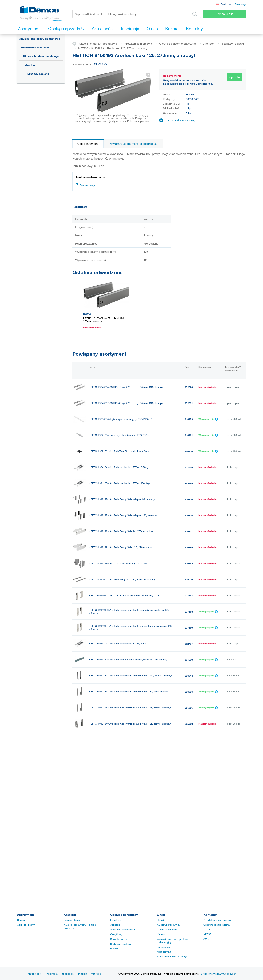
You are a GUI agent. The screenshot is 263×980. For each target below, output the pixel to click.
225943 (189, 756)
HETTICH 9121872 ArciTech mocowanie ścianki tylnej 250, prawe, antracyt (130, 676)
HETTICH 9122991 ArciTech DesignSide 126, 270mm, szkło (121, 547)
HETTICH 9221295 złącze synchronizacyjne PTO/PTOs (119, 435)
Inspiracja (52, 974)
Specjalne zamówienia (123, 929)
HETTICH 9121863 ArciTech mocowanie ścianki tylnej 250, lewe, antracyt (129, 852)
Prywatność (163, 947)
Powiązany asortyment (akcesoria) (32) (134, 144)
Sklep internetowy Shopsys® (218, 974)
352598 (189, 387)
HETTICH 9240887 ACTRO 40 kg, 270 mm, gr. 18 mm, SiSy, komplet (127, 403)
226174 (189, 515)
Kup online (235, 77)
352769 (189, 483)
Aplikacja (115, 925)
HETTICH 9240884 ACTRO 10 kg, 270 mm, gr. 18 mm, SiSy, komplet (127, 387)
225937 (189, 852)
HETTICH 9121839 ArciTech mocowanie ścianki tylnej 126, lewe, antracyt (129, 740)
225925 (189, 692)
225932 (189, 868)
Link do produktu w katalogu (180, 120)
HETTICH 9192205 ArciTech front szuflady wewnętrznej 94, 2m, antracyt (128, 660)
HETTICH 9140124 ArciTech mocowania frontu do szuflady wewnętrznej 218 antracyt (130, 627)
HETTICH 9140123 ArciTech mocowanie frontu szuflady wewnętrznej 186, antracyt (129, 611)
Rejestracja (241, 4)
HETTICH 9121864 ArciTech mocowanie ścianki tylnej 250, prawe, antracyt (130, 804)
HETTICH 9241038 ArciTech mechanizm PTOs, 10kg (117, 644)
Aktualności (34, 974)
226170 (189, 499)
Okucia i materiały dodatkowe (40, 39)
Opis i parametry (88, 144)
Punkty (114, 949)
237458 (189, 612)
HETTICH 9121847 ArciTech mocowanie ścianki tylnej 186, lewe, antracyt (129, 692)
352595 (189, 772)
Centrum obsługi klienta (216, 925)
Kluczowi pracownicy (169, 925)
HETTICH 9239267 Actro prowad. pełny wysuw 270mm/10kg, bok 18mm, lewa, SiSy (133, 772)
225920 (189, 724)
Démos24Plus (224, 14)
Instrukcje (116, 920)
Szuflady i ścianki (38, 74)
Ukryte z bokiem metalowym (41, 56)
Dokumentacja (86, 185)
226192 (189, 563)
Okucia (21, 920)
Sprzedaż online (119, 939)
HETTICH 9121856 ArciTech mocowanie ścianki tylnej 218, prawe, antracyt (130, 868)
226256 (189, 451)
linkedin (82, 974)
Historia (161, 920)
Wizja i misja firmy (167, 929)
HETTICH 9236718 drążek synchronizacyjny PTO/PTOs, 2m (121, 419)
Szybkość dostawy (121, 944)
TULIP (207, 929)
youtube (96, 974)
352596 (189, 788)
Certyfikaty (116, 934)
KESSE (207, 934)
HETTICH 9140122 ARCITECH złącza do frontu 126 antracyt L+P (124, 595)
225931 (189, 884)
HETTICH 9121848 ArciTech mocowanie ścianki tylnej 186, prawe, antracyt (130, 708)
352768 (189, 467)
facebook (68, 974)
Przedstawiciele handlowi (217, 920)
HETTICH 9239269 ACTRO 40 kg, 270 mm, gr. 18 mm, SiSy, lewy (125, 820)
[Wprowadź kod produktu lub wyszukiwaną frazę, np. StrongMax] (137, 14)
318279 (189, 419)
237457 (189, 596)
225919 (189, 740)
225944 (189, 676)
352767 (189, 644)
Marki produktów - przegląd (172, 956)
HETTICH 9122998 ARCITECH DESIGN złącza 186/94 (118, 563)
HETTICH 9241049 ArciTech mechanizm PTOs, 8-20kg (118, 467)
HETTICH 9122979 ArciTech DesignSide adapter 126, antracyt (123, 515)
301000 (189, 660)
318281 (189, 435)
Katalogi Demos (72, 920)
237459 (189, 628)
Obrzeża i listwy (26, 925)
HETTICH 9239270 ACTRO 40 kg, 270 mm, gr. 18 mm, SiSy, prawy (125, 836)
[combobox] (224, 4)
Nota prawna (164, 952)
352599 (189, 820)
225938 (189, 804)
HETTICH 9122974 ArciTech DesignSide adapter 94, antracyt (122, 499)
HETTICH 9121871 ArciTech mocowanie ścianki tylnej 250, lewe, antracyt (129, 756)
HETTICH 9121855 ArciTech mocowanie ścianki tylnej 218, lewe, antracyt (129, 884)
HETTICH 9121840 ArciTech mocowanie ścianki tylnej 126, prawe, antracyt (130, 724)
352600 (189, 836)
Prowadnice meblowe (35, 47)
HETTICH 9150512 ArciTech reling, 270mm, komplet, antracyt (122, 579)
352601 (189, 403)
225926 (189, 708)
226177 (189, 531)
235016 (189, 579)
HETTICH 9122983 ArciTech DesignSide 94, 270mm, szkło (121, 531)
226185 (189, 547)
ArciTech (31, 65)
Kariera (161, 934)
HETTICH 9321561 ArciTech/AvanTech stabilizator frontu (119, 451)
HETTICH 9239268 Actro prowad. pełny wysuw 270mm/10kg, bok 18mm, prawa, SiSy (133, 788)
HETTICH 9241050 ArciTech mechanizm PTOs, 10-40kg (119, 483)
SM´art (207, 939)
